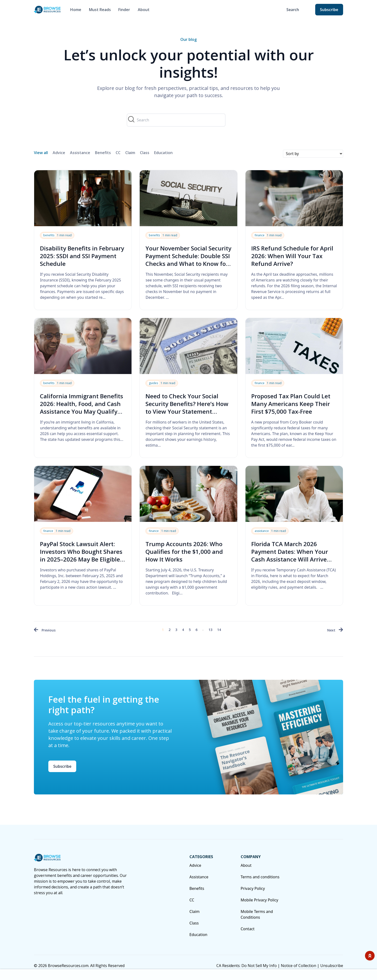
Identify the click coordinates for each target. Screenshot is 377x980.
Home (76, 10)
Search (293, 10)
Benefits (103, 153)
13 (210, 630)
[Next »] (335, 630)
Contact (248, 929)
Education (163, 153)
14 (219, 630)
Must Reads (100, 10)
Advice (59, 153)
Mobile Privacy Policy (259, 900)
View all (41, 153)
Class (145, 153)
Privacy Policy (253, 888)
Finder (124, 10)
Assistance (80, 153)
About (144, 10)
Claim (130, 153)
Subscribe (329, 10)
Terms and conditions (260, 877)
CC (118, 153)
